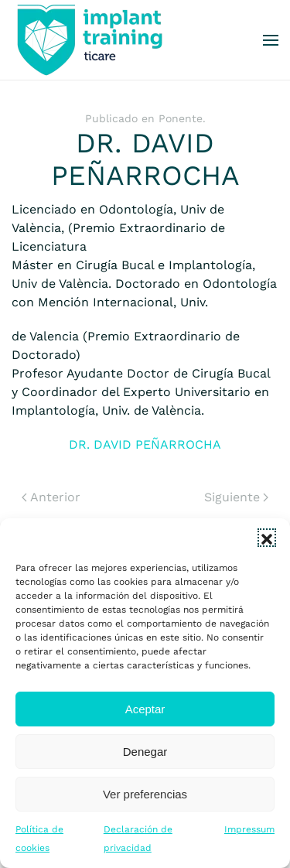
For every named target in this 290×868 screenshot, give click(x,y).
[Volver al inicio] (89, 40)
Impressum (249, 829)
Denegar (145, 752)
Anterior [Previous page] (51, 497)
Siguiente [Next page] (236, 497)
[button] (267, 538)
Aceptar (145, 709)
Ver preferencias (145, 794)
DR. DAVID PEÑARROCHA (145, 444)
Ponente (181, 118)
